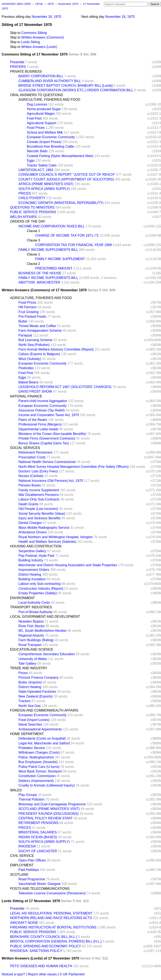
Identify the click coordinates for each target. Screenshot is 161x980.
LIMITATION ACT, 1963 (36, 170)
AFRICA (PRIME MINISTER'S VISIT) (46, 184)
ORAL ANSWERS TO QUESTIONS (36, 95)
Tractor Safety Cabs (42, 165)
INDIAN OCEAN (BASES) (38, 837)
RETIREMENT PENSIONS (38, 823)
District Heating (30, 574)
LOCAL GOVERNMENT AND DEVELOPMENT (45, 617)
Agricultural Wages (41, 114)
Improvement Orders (34, 570)
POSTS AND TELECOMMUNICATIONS (40, 889)
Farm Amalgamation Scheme (40, 331)
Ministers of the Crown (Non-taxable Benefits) (52, 434)
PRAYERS (18, 67)
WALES (16, 790)
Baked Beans (28, 382)
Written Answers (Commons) (42, 37)
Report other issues (42, 974)
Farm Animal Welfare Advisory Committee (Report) (56, 349)
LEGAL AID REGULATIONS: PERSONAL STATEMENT (51, 913)
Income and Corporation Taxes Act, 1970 (49, 415)
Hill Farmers (27, 307)
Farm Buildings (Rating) (36, 640)
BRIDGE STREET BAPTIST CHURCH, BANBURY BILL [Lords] (66, 86)
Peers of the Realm (33, 420)
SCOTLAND (19, 875)
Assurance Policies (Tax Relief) (42, 410)
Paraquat (25, 335)
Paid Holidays (29, 870)
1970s (39, 4)
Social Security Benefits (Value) (42, 514)
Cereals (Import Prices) (44, 142)
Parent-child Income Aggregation (43, 401)
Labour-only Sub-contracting (40, 584)
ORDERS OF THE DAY (28, 221)
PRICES (25, 193)
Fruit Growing (29, 312)
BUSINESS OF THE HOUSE (40, 273)
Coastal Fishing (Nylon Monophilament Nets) (60, 156)
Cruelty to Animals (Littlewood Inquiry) (47, 785)
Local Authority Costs (34, 603)
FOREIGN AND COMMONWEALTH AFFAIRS (44, 710)
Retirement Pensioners (36, 452)
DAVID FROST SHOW (35, 391)
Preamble (17, 62)
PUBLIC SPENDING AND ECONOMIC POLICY (45, 946)
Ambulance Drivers (33, 532)
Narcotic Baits (37, 151)
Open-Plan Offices (32, 860)
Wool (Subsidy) (30, 359)
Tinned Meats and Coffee (37, 326)
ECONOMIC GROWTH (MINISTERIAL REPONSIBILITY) (61, 203)
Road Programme (32, 879)
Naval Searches (30, 724)
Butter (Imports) (30, 682)
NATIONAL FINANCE (26, 396)
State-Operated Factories (37, 692)
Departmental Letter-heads (38, 429)
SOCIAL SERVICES (25, 448)
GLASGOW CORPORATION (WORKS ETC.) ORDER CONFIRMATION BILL (76, 90)
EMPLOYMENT (22, 865)
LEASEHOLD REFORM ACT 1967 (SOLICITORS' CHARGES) (65, 387)
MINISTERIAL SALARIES (38, 832)
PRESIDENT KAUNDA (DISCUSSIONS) (49, 814)
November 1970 (69, 4)
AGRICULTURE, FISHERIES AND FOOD (49, 100)
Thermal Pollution (32, 799)
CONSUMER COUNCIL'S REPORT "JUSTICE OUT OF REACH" (67, 175)
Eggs (31, 161)
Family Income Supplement (39, 490)
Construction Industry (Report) (41, 589)
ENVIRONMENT (22, 598)
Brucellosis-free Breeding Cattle (50, 146)
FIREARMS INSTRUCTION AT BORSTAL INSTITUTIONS (53, 927)
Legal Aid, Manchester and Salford (44, 743)
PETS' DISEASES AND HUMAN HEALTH (41, 966)
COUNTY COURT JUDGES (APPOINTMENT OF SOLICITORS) (66, 179)
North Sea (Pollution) (34, 345)
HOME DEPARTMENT (27, 734)
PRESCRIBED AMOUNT (54, 268)
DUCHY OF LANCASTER (38, 851)
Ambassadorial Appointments (40, 729)
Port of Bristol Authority (36, 612)
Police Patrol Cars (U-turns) (39, 767)
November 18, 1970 (120, 17)
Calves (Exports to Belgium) (39, 354)
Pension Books (30, 485)
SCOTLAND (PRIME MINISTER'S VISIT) (49, 809)
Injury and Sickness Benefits (40, 518)
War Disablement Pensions (39, 495)
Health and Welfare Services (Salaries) (47, 542)
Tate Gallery (27, 663)
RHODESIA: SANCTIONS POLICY (36, 951)
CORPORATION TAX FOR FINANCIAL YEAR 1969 (73, 245)
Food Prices (36, 128)
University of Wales (33, 659)
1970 (51, 4)
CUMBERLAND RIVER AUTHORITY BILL (50, 81)
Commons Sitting (34, 33)
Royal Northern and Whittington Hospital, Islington (56, 537)
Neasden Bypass (31, 621)
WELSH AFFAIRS (23, 217)
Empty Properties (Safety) (38, 593)
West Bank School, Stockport (40, 771)
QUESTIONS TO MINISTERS (32, 207)
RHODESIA (27, 846)
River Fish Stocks (31, 626)
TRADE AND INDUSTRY (29, 668)
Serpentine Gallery (32, 551)
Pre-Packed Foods (32, 317)
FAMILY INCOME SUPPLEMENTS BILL (48, 250)
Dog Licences (37, 104)
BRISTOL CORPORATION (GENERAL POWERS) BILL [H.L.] (56, 941)
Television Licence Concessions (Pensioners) (52, 893)
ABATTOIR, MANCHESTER (39, 282)
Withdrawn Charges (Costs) (39, 752)
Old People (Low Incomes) (38, 509)
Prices (23, 673)
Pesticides (26, 368)
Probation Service (32, 748)
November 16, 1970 (46, 17)
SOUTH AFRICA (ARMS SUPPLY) (44, 189)
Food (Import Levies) (34, 720)
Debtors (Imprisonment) (36, 781)
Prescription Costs (32, 457)
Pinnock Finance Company (38, 678)
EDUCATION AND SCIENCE (32, 649)
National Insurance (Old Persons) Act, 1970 (51, 481)
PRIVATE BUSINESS (26, 72)
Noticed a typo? (13, 974)
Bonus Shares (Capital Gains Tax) (44, 443)
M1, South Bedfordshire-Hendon (42, 631)
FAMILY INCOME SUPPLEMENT (60, 259)
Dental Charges (30, 523)
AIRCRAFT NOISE (24, 923)
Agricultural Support (42, 123)
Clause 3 (33, 240)
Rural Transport (30, 645)
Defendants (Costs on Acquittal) (42, 738)
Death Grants (28, 504)
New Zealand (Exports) (36, 696)
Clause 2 (33, 264)
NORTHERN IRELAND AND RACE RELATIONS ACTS (51, 918)
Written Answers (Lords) (39, 47)
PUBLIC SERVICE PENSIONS (33, 212)
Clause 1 (33, 231)
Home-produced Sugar (44, 109)
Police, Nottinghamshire (36, 757)
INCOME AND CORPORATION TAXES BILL (52, 226)
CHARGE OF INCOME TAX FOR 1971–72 (67, 235)
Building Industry (31, 560)
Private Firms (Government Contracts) (47, 438)
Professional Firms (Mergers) (40, 424)
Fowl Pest (34, 118)
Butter (23, 321)
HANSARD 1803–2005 (16, 4)
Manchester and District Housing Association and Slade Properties (68, 565)
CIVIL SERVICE (22, 856)
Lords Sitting (31, 42)
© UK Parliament (72, 974)
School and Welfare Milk (45, 132)
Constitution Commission (37, 776)
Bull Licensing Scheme (35, 340)
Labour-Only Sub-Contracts (39, 499)
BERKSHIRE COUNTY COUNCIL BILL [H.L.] (43, 937)
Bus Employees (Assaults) (38, 762)
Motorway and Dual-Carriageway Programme (52, 804)
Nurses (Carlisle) (31, 476)
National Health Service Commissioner (47, 462)
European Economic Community (51, 137)
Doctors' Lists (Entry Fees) (38, 471)
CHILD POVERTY (32, 198)
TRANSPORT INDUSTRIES (31, 607)
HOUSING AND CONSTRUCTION (36, 546)
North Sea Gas (30, 706)
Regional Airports (31, 635)
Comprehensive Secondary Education (47, 654)
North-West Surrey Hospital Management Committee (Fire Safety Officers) (74, 467)
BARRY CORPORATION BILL (41, 76)
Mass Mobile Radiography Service (44, 528)
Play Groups (28, 795)
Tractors (25, 701)
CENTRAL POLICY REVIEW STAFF (45, 818)
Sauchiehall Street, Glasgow (40, 884)
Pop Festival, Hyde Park (36, 556)
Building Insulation (32, 579)
